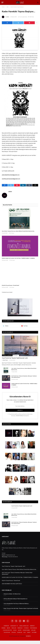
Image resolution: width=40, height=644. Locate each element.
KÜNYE (29, 632)
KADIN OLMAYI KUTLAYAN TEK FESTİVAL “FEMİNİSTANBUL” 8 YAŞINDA (18, 258)
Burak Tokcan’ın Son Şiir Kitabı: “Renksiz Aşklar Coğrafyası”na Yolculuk (21, 608)
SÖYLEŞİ (33, 630)
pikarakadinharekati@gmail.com (11, 175)
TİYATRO (14, 632)
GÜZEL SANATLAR (24, 626)
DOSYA (15, 630)
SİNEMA (4, 628)
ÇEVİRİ (20, 630)
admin (8, 17)
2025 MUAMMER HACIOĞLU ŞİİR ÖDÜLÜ (12, 584)
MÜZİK (9, 628)
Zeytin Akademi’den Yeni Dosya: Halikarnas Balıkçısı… (16, 604)
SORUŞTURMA (26, 630)
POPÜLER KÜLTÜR (7, 630)
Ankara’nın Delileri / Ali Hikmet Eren (12, 594)
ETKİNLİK (26, 628)
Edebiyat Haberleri (7, 355)
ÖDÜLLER (14, 628)
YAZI (25, 632)
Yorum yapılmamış (23, 17)
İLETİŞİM (34, 632)
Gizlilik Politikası (20, 416)
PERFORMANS (33, 628)
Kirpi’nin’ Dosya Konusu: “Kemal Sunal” (11, 285)
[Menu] (2, 2)
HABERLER (6, 626)
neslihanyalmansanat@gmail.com (11, 179)
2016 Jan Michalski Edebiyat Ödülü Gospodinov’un (15, 599)
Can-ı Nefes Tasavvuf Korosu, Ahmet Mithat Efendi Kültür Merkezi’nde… (18, 231)
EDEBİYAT (32, 626)
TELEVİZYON (7, 632)
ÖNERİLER (20, 628)
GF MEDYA (28, 636)
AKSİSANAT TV (14, 626)
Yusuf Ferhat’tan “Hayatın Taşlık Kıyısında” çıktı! (15, 358)
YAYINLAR (20, 632)
